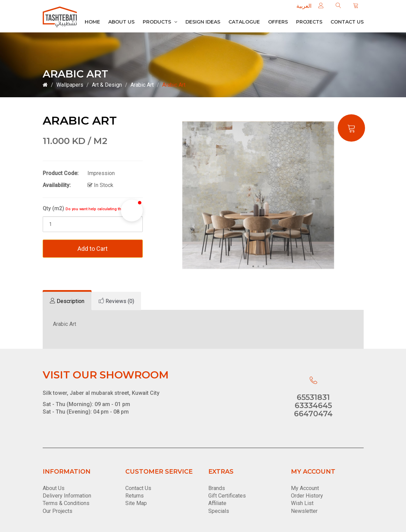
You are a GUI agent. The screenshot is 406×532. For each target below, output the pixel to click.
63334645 (313, 406)
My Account (305, 488)
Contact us (347, 22)
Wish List (302, 503)
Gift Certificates (227, 496)
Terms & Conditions (66, 503)
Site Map (136, 503)
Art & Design (107, 85)
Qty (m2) (92, 208)
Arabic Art (142, 85)
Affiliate (217, 503)
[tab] (67, 301)
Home (92, 22)
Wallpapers (70, 85)
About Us (121, 22)
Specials (219, 511)
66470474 (313, 414)
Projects (309, 22)
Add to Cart (93, 249)
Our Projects (58, 511)
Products (160, 22)
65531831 (313, 397)
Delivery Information (67, 496)
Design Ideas (203, 22)
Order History (307, 496)
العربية (304, 6)
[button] (132, 211)
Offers (278, 22)
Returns (135, 496)
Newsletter (304, 511)
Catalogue (244, 22)
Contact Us (138, 488)
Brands (217, 488)
